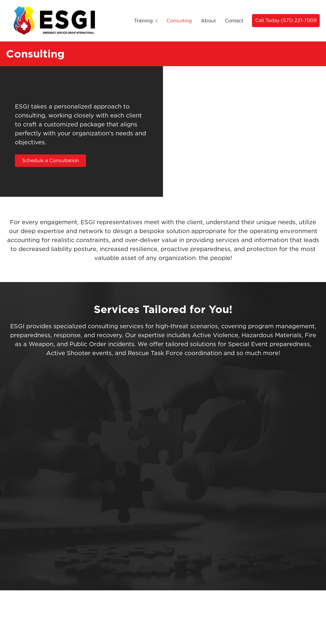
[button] (286, 21)
